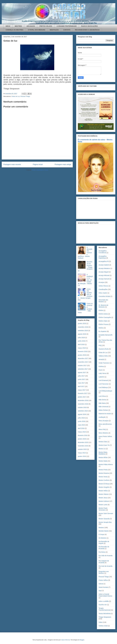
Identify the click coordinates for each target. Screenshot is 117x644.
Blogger (82, 640)
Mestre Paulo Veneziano (103, 509)
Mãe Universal (103, 407)
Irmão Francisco (104, 363)
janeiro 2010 (82, 456)
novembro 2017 (83, 362)
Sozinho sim (103, 605)
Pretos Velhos (103, 580)
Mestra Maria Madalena (103, 453)
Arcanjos (101, 282)
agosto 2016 (82, 414)
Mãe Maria (102, 403)
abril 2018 (81, 344)
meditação (102, 417)
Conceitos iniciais (104, 296)
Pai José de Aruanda (105, 566)
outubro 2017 (82, 365)
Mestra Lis (102, 449)
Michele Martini (104, 531)
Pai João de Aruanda (106, 556)
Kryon (101, 370)
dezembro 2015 (83, 442)
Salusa (101, 584)
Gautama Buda (104, 349)
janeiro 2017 (82, 397)
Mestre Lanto (103, 505)
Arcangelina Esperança (103, 257)
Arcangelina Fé (104, 261)
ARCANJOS (31, 26)
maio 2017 (81, 383)
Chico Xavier (103, 293)
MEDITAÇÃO (54, 30)
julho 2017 (81, 376)
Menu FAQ (102, 429)
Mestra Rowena (104, 473)
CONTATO (67, 30)
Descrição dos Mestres (103, 301)
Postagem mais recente (12, 164)
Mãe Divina (102, 400)
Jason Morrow (65, 640)
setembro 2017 (83, 369)
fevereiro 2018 (83, 352)
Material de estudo (105, 414)
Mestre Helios (103, 491)
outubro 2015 (82, 449)
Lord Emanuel (103, 380)
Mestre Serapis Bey (105, 522)
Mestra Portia (103, 470)
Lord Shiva (102, 396)
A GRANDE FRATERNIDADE (67, 26)
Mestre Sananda (104, 519)
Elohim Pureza (103, 324)
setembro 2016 (83, 411)
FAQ (100, 345)
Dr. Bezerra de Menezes (103, 306)
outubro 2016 (82, 407)
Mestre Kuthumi (104, 501)
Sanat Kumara (103, 587)
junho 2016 (82, 421)
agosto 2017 (82, 373)
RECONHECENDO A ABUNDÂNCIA (87, 30)
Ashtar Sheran (103, 286)
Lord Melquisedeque (105, 391)
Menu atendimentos (105, 424)
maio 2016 (81, 425)
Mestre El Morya (104, 484)
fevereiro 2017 (83, 393)
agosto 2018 (82, 334)
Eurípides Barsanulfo (106, 335)
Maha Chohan (103, 410)
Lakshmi (101, 377)
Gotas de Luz (16, 96)
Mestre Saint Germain (106, 513)
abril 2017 (81, 386)
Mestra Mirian (103, 457)
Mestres (101, 528)
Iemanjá (101, 359)
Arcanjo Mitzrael (104, 275)
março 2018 (82, 348)
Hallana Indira (103, 356)
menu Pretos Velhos (105, 436)
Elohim (101, 310)
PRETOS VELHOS (46, 26)
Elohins (101, 328)
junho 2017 (82, 379)
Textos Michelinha (105, 614)
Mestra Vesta (103, 477)
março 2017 (82, 390)
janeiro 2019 (82, 323)
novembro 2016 (83, 404)
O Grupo (101, 534)
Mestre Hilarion (104, 494)
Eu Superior (103, 331)
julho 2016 (81, 418)
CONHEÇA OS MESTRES (14, 30)
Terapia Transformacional (104, 609)
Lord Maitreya (103, 387)
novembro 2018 (83, 327)
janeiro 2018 (82, 355)
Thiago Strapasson (105, 617)
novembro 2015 (83, 446)
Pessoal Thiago (25, 96)
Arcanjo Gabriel (104, 265)
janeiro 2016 (82, 439)
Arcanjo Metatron (104, 268)
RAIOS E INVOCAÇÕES (89, 26)
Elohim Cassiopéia (105, 317)
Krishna (101, 366)
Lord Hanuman (104, 384)
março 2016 (82, 432)
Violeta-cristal (103, 626)
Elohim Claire (103, 321)
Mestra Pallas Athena (106, 464)
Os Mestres (102, 538)
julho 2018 (81, 338)
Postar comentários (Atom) (40, 170)
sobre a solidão (104, 601)
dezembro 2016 (83, 400)
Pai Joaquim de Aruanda (104, 562)
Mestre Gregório (104, 487)
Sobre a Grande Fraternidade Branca (105, 595)
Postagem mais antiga (63, 164)
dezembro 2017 (83, 358)
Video (101, 622)
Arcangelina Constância (103, 252)
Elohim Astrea (103, 314)
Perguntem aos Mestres (104, 572)
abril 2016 (81, 428)
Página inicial (38, 164)
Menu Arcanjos (104, 421)
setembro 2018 (83, 331)
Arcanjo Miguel (104, 272)
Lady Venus (102, 373)
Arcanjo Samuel (104, 279)
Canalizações (103, 289)
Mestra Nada (103, 461)
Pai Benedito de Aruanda (104, 548)
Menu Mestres (103, 433)
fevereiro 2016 (83, 435)
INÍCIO (8, 26)
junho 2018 (82, 341)
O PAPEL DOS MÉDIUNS (37, 30)
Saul (100, 591)
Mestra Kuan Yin (104, 445)
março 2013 (82, 453)
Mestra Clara (103, 442)
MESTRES (18, 26)
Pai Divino (102, 552)
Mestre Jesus (103, 498)
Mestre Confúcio (104, 480)
